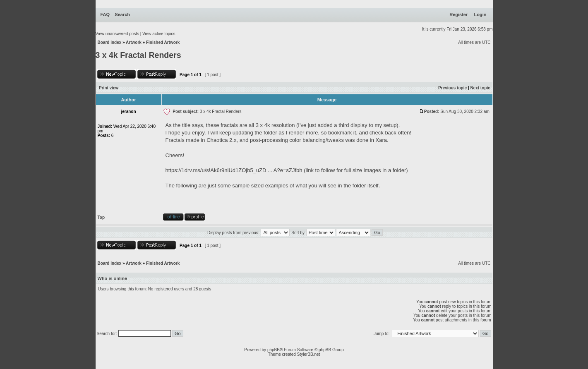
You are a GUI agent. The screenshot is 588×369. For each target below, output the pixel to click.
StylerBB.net (309, 354)
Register (458, 14)
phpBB (274, 350)
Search (122, 14)
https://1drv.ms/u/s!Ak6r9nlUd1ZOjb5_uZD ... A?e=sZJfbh (234, 170)
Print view (109, 88)
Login (480, 14)
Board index (110, 42)
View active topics (159, 34)
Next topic (480, 88)
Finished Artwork (163, 42)
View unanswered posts (117, 34)
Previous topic (452, 88)
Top (101, 217)
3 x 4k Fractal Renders (138, 55)
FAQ (105, 14)
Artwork (134, 42)
